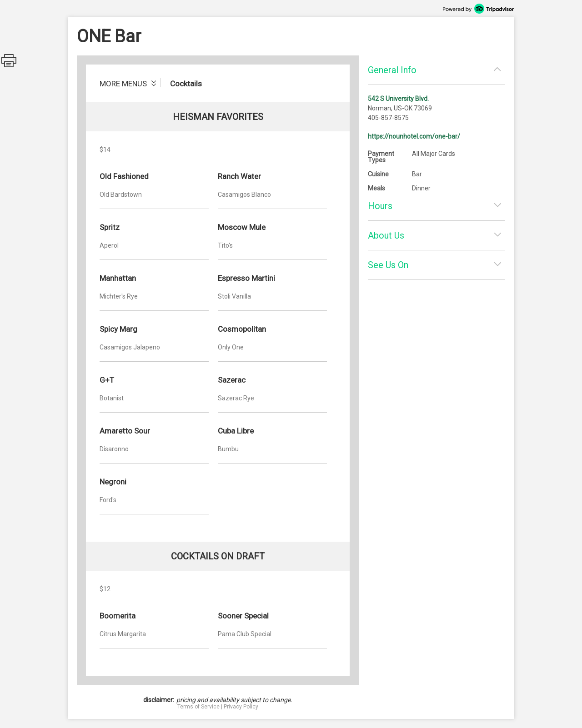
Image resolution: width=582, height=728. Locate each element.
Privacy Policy (241, 707)
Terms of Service (198, 707)
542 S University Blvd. (398, 99)
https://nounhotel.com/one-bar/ (414, 136)
